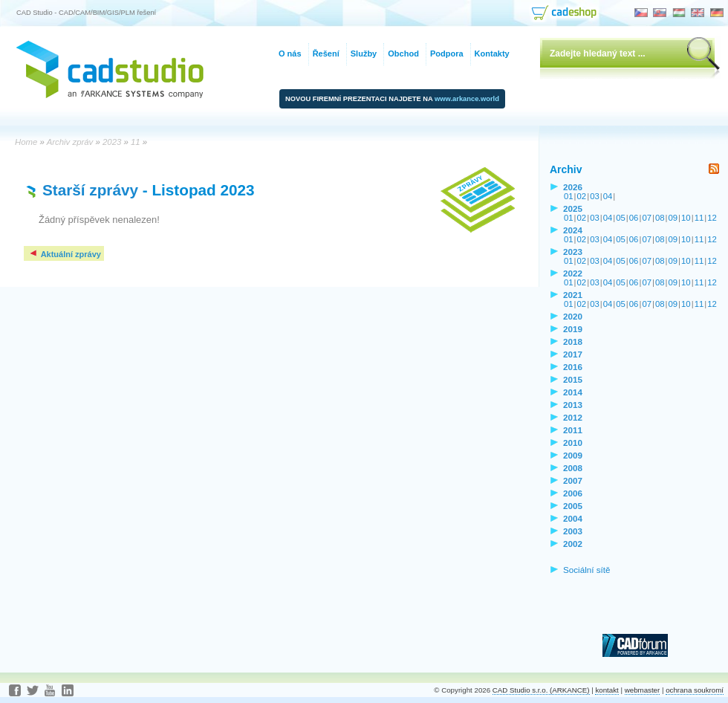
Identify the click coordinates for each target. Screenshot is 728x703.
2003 (573, 531)
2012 (573, 417)
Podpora (447, 54)
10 (686, 218)
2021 (573, 295)
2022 (573, 273)
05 (621, 218)
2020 (573, 316)
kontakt (607, 690)
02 (582, 196)
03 (595, 196)
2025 (573, 208)
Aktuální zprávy (65, 254)
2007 (573, 480)
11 (699, 218)
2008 (573, 468)
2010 (573, 443)
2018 (573, 341)
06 (634, 218)
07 (647, 218)
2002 (573, 544)
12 (712, 218)
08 (660, 218)
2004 (573, 518)
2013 (573, 405)
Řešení (326, 54)
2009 (573, 455)
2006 (573, 493)
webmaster (643, 690)
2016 (573, 367)
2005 (573, 506)
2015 (573, 379)
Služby (364, 54)
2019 (573, 329)
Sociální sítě (587, 570)
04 (608, 196)
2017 (573, 354)
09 (673, 218)
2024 (573, 230)
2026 (573, 187)
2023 (573, 252)
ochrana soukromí (695, 690)
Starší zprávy (90, 190)
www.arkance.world (467, 99)
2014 (573, 392)
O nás (290, 54)
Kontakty (492, 54)
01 (569, 196)
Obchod (403, 54)
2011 (573, 430)
